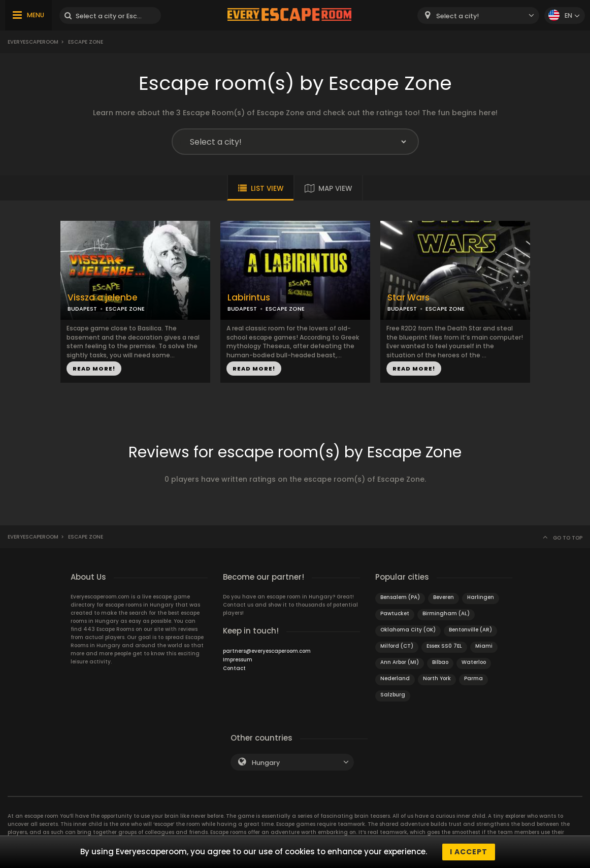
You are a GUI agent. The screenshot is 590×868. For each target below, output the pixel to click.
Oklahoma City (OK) (408, 630)
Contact (234, 668)
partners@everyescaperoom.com (267, 651)
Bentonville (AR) (470, 630)
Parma (473, 678)
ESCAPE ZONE (125, 309)
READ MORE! (94, 369)
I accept (469, 852)
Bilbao (440, 662)
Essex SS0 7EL (444, 646)
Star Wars (408, 298)
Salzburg (393, 695)
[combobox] (478, 15)
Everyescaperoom (33, 42)
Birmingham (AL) (446, 613)
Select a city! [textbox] (457, 16)
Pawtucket (395, 613)
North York (437, 678)
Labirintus (249, 298)
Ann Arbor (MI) (400, 662)
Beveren (444, 597)
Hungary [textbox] (266, 763)
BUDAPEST (82, 309)
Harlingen (481, 597)
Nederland (395, 678)
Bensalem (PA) (400, 597)
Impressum (238, 660)
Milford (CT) (397, 646)
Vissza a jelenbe (103, 298)
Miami (484, 646)
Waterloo (474, 662)
